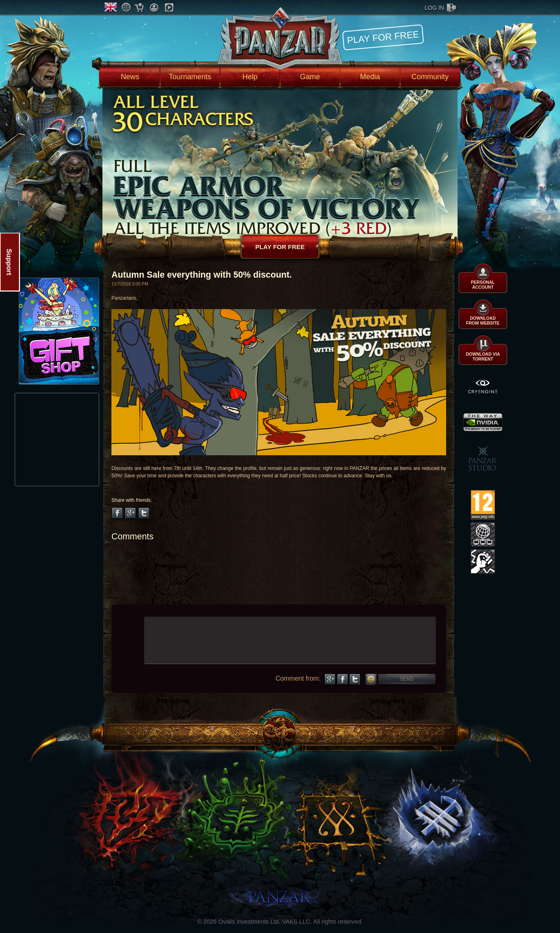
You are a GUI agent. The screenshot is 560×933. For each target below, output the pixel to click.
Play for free (383, 37)
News (130, 77)
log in (434, 8)
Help (250, 77)
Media (370, 77)
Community (430, 77)
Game (310, 77)
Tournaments (190, 77)
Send (407, 679)
